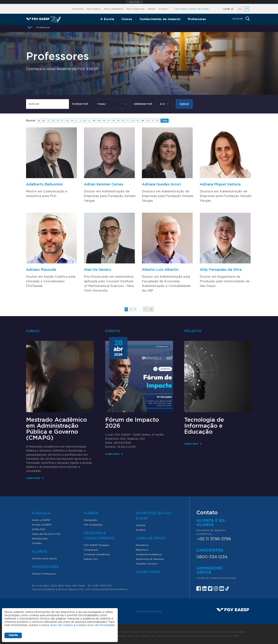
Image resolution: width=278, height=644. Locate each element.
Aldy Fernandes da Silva (221, 270)
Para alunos (94, 9)
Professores (197, 19)
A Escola (107, 19)
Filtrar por (80, 104)
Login (226, 9)
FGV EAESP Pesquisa (96, 545)
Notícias (141, 525)
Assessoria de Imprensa (150, 559)
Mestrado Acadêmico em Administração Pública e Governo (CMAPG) (56, 429)
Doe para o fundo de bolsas (192, 9)
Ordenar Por (143, 104)
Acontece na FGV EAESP (154, 516)
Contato (164, 9)
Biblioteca (142, 550)
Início (30, 28)
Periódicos (142, 545)
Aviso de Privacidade (101, 625)
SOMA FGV (39, 529)
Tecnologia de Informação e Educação (204, 426)
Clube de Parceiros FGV (46, 534)
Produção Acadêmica (97, 554)
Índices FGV (91, 559)
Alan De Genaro (97, 270)
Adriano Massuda (41, 270)
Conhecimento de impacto (160, 19)
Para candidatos (114, 9)
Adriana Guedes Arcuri (161, 184)
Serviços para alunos (44, 559)
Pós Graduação (93, 525)
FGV (135, 2)
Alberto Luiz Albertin (160, 270)
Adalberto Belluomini (44, 184)
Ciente (13, 635)
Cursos (127, 19)
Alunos (40, 552)
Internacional (40, 539)
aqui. (233, 578)
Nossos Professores (44, 574)
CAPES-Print (148, 572)
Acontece (78, 9)
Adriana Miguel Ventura (220, 184)
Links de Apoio (151, 538)
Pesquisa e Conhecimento (99, 536)
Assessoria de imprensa (149, 611)
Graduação (91, 520)
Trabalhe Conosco (147, 564)
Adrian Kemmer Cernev (104, 184)
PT (247, 9)
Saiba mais (33, 478)
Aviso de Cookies (61, 625)
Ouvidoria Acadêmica (149, 554)
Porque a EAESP (42, 525)
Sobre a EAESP (41, 520)
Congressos (91, 550)
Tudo (165, 121)
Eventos (141, 530)
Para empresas (136, 9)
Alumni (152, 9)
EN (240, 9)
